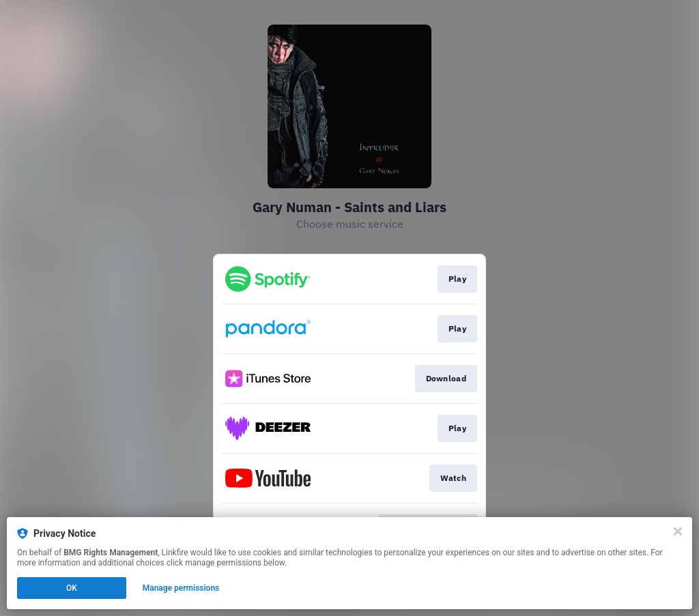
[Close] (678, 531)
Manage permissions (181, 588)
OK (72, 588)
